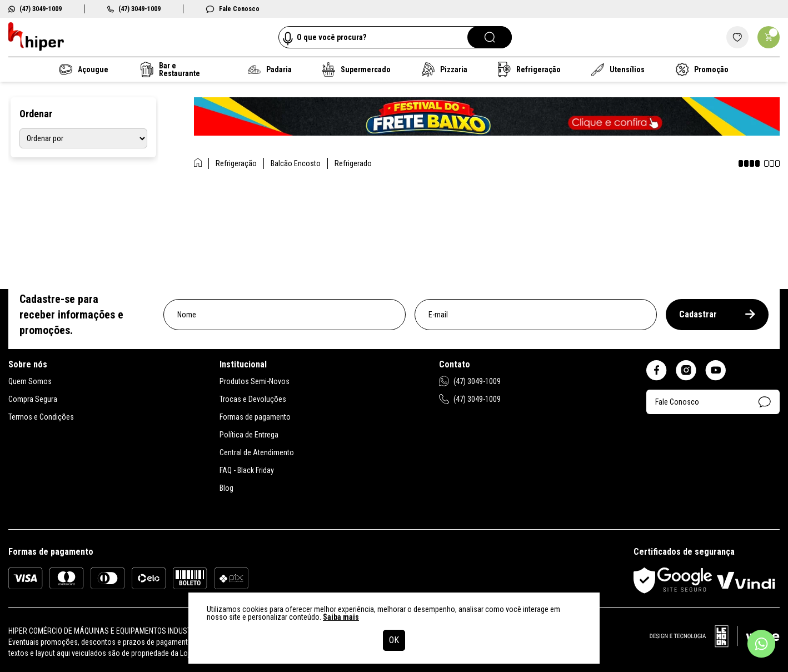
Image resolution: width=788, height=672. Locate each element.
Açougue (84, 69)
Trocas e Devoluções (253, 399)
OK (394, 640)
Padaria (270, 69)
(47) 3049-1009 (35, 9)
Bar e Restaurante (170, 69)
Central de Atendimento (257, 452)
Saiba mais (341, 617)
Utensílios (619, 70)
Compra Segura (33, 399)
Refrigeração (530, 69)
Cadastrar (717, 314)
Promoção (702, 69)
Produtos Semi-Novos (255, 381)
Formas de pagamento (255, 417)
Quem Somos (30, 381)
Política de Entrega (249, 435)
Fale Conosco (233, 9)
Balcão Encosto (296, 163)
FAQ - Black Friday (247, 470)
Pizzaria (444, 69)
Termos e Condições (41, 417)
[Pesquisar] (490, 37)
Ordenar (36, 114)
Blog (226, 488)
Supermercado (356, 69)
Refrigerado (353, 163)
